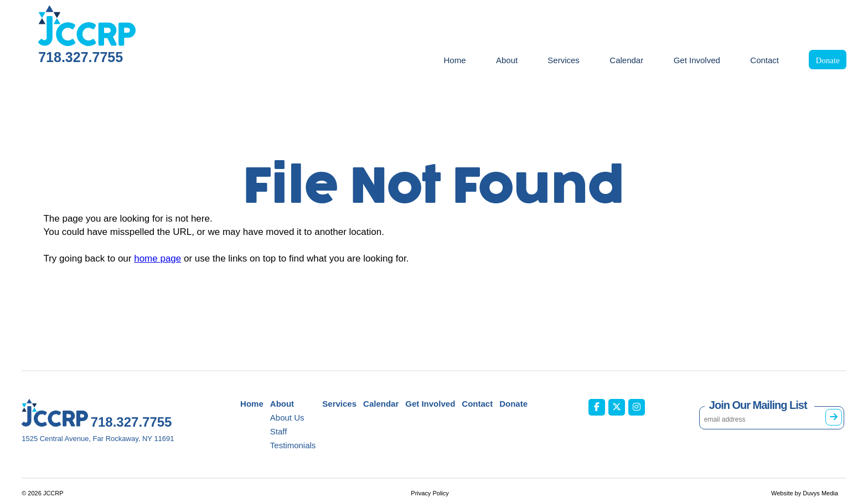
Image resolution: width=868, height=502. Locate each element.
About (507, 60)
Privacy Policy (430, 493)
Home (454, 60)
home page (157, 258)
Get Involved (697, 60)
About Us (287, 418)
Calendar (626, 60)
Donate (827, 60)
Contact (764, 60)
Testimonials (293, 445)
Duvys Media (820, 493)
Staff (279, 431)
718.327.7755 (81, 57)
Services (564, 60)
